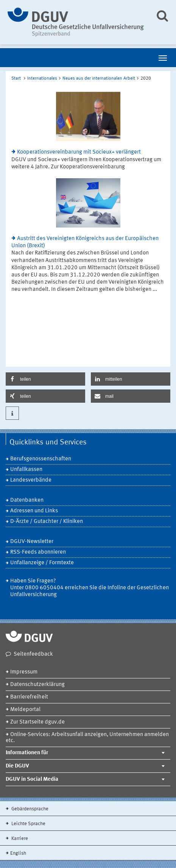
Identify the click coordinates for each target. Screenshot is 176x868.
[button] (45, 379)
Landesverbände (31, 480)
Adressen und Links (34, 511)
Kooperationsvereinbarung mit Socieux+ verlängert (79, 152)
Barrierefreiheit (29, 697)
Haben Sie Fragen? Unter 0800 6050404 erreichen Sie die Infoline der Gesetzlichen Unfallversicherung (90, 588)
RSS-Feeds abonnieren (38, 552)
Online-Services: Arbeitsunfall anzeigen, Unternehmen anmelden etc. (87, 738)
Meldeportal (25, 710)
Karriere (19, 839)
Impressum (24, 672)
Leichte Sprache (28, 824)
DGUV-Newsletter (32, 542)
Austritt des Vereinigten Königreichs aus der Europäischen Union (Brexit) (85, 242)
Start (16, 78)
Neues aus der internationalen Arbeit (99, 78)
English (18, 853)
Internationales (42, 78)
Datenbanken (27, 500)
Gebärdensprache (29, 809)
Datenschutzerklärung (37, 685)
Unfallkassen (26, 470)
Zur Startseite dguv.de (37, 722)
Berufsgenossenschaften (41, 459)
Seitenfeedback (33, 654)
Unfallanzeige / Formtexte (42, 563)
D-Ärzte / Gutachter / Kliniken (47, 522)
